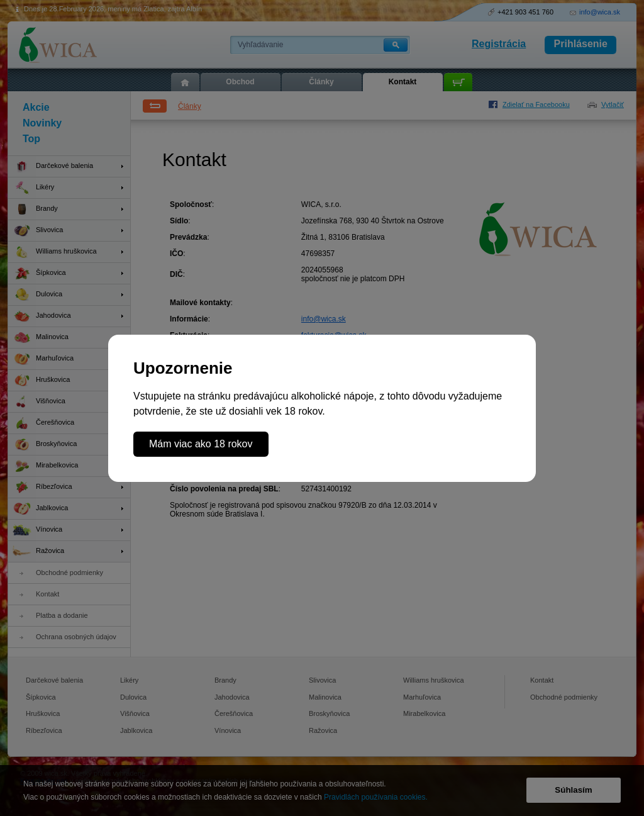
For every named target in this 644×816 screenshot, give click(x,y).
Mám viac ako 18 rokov (201, 444)
